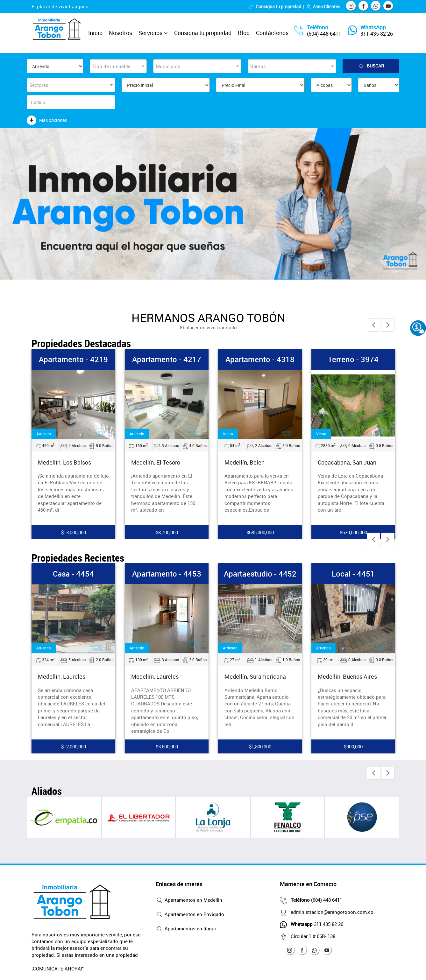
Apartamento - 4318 (260, 359)
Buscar (371, 66)
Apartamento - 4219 (73, 359)
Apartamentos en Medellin (189, 900)
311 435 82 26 (377, 34)
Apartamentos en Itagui (186, 929)
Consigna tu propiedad (275, 7)
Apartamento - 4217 (167, 359)
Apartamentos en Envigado (190, 915)
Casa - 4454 (73, 574)
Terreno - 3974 (353, 359)
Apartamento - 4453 (167, 574)
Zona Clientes (323, 7)
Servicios (150, 33)
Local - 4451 (353, 574)
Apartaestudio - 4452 (260, 574)
